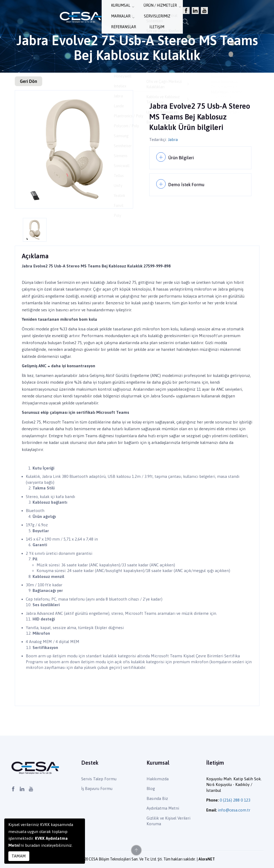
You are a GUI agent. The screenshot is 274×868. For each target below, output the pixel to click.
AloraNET (207, 859)
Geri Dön (29, 81)
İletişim (226, 16)
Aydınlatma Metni (163, 808)
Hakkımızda (158, 779)
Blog (151, 788)
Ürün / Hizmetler (109, 16)
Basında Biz (157, 798)
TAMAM (19, 856)
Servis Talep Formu (99, 779)
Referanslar (201, 16)
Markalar (141, 16)
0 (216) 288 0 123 (235, 800)
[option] (74, 149)
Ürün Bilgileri (182, 157)
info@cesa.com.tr (234, 810)
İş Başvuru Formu (97, 788)
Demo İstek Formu (187, 182)
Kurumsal (77, 16)
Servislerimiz (170, 16)
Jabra (173, 140)
